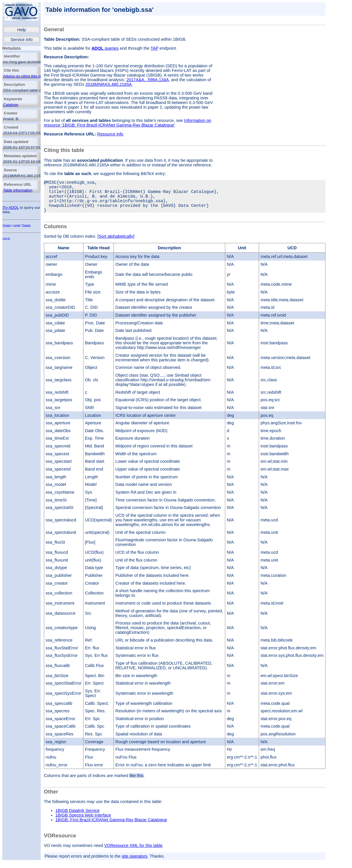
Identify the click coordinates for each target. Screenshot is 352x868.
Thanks (26, 225)
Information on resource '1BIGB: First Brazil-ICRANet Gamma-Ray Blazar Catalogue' (128, 123)
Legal (17, 225)
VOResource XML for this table (133, 854)
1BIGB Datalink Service (78, 819)
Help (22, 30)
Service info (22, 40)
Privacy (7, 225)
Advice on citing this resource (28, 76)
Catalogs (11, 105)
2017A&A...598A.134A (148, 80)
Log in (6, 238)
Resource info (110, 134)
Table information (18, 190)
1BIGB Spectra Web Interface (83, 823)
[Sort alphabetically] (116, 244)
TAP (154, 48)
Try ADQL (11, 208)
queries (105, 48)
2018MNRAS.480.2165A (109, 84)
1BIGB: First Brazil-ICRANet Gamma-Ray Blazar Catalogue (111, 828)
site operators (135, 864)
